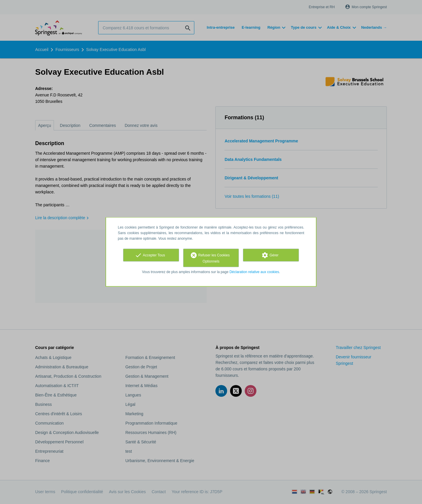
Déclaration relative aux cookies (254, 272)
